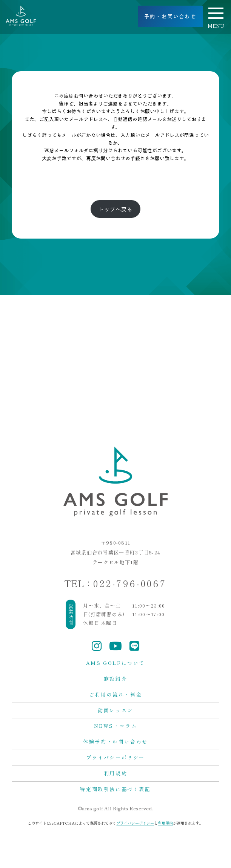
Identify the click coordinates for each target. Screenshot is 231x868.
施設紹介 (115, 679)
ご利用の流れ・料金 (115, 694)
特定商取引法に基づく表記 (115, 789)
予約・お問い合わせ (170, 16)
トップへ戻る (115, 209)
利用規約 (115, 773)
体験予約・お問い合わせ (115, 742)
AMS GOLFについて (115, 663)
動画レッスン (115, 710)
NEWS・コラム (116, 726)
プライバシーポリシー (115, 757)
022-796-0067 (130, 583)
